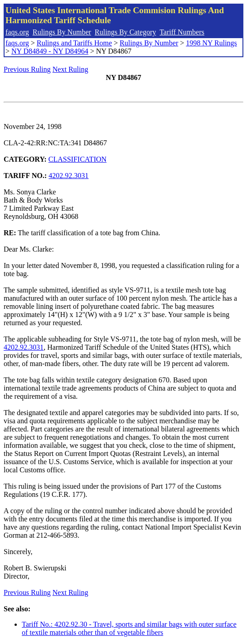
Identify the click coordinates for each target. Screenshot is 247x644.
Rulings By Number (62, 32)
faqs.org (17, 32)
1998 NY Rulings (212, 43)
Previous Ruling (27, 69)
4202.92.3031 (69, 176)
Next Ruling (71, 69)
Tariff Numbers (182, 32)
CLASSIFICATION (78, 159)
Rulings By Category (126, 32)
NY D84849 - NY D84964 (50, 51)
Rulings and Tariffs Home (74, 43)
